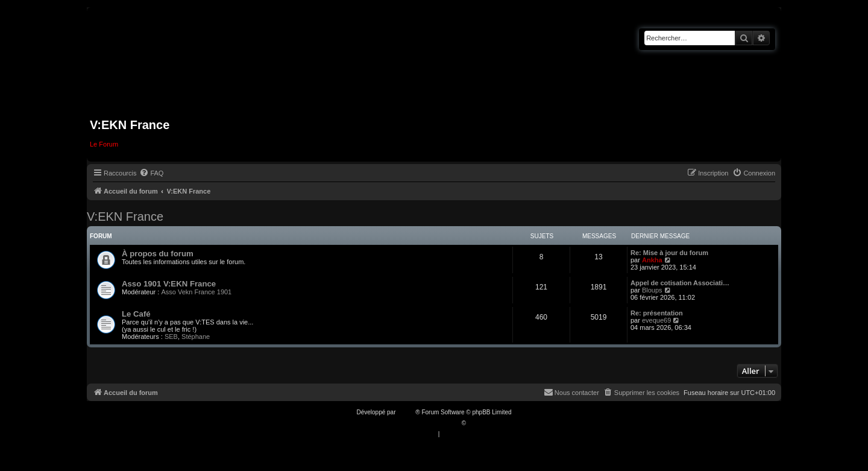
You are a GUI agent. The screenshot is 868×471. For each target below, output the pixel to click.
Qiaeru (477, 423)
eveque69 (656, 320)
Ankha (652, 260)
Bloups (652, 290)
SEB (171, 337)
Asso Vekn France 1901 (196, 292)
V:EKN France (125, 217)
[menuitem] (151, 173)
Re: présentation (657, 313)
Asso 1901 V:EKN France (169, 284)
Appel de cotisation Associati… (680, 283)
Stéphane (196, 337)
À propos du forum (158, 254)
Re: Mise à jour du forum (669, 253)
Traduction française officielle (421, 423)
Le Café (136, 314)
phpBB (406, 412)
